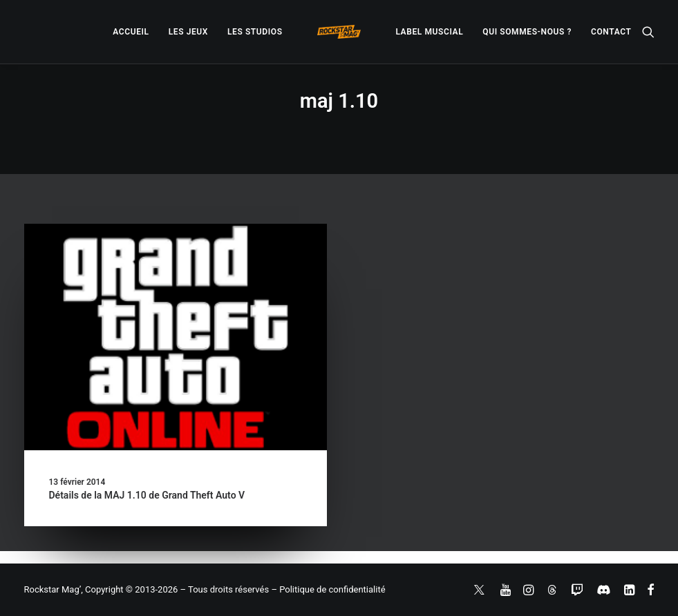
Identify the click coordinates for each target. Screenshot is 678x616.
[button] (648, 32)
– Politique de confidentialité (328, 589)
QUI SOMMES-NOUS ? (527, 32)
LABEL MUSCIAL (429, 32)
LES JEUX (188, 32)
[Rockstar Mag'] (339, 32)
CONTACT (611, 32)
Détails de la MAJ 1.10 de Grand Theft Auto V (147, 495)
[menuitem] (131, 32)
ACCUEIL (131, 32)
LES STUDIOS (255, 32)
